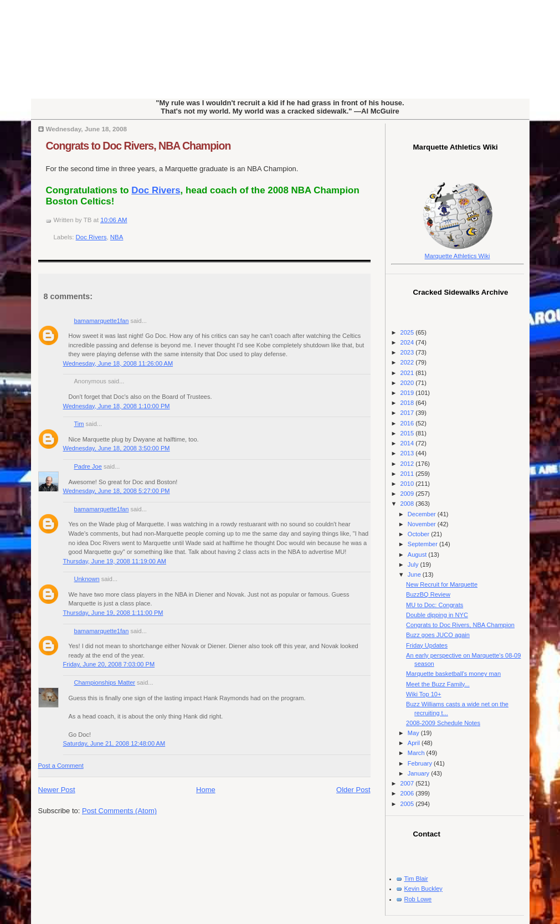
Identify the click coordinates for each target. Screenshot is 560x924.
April (415, 743)
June (415, 574)
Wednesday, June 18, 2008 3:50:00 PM (117, 448)
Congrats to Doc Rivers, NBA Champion (138, 146)
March (417, 753)
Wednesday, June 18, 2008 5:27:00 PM (117, 491)
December (423, 514)
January (419, 773)
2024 (408, 342)
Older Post (353, 790)
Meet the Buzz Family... (438, 684)
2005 (408, 804)
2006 (408, 793)
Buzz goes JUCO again (438, 635)
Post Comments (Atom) (119, 811)
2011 (408, 474)
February (421, 763)
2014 (408, 443)
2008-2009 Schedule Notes (443, 723)
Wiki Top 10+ (423, 694)
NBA (117, 237)
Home (206, 790)
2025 (408, 332)
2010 (408, 484)
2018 (408, 403)
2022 (408, 362)
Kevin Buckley (423, 889)
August (418, 555)
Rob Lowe (418, 899)
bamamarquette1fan (102, 321)
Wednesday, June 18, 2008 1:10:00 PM (117, 406)
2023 (408, 352)
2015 (408, 433)
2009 (408, 494)
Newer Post (57, 790)
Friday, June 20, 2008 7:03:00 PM (109, 664)
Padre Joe (88, 466)
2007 (408, 783)
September (423, 544)
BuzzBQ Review (428, 594)
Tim (79, 424)
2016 (408, 423)
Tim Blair (416, 879)
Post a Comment (61, 766)
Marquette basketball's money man (453, 674)
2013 (408, 453)
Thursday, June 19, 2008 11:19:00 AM (115, 561)
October (419, 534)
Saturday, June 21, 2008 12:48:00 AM (114, 743)
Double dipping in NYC (437, 615)
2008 (408, 504)
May (414, 733)
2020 (408, 383)
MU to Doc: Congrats (435, 605)
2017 (408, 413)
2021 (408, 373)
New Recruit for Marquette (442, 584)
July (414, 564)
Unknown (87, 579)
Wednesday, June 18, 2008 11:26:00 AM (118, 363)
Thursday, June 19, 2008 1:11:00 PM (113, 613)
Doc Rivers (156, 190)
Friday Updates (427, 645)
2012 (408, 464)
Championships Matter (105, 682)
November (423, 524)
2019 (408, 393)
